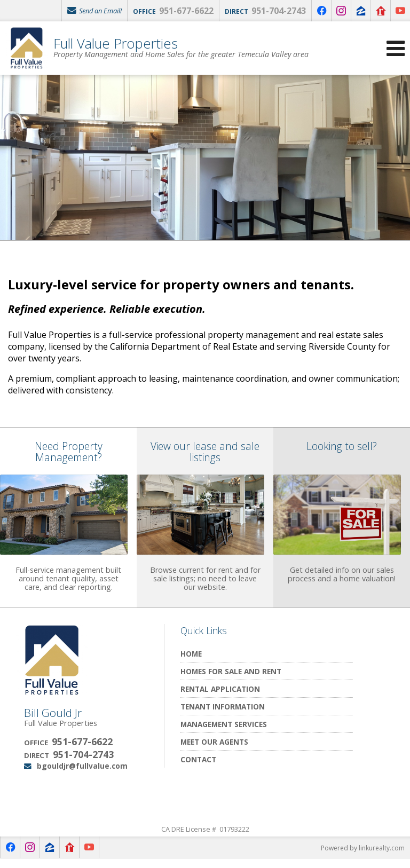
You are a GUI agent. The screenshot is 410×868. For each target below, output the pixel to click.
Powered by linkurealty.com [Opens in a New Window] (363, 857)
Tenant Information (223, 715)
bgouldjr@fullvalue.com (82, 775)
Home (191, 662)
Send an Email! (94, 11)
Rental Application (220, 697)
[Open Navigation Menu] (396, 48)
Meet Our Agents (214, 750)
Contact (198, 768)
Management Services (224, 733)
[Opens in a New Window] (321, 11)
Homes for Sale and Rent (231, 680)
